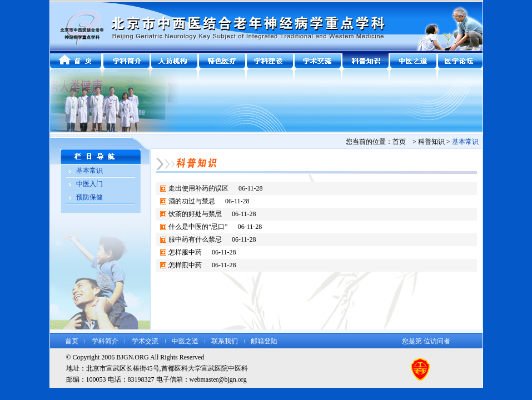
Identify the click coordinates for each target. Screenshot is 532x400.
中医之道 (185, 341)
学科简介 (105, 341)
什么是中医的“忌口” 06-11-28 (215, 227)
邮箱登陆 (264, 341)
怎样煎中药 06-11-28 (202, 265)
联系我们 (225, 341)
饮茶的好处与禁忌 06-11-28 (212, 214)
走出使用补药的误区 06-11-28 (216, 188)
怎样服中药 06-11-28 (202, 252)
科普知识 (431, 142)
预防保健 (90, 197)
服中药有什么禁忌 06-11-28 (212, 239)
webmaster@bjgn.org (218, 379)
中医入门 (90, 184)
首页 (72, 341)
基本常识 (90, 171)
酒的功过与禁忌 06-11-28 (209, 201)
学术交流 (145, 341)
